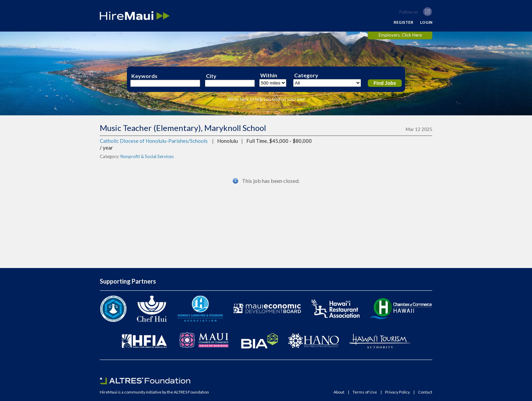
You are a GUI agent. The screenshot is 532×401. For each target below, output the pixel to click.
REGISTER (403, 22)
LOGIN (426, 22)
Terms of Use (365, 392)
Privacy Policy (397, 392)
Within (269, 75)
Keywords (144, 76)
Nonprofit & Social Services (147, 156)
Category (306, 75)
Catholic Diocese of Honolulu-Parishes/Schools (154, 141)
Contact (425, 392)
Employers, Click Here (400, 35)
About (339, 392)
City (211, 76)
